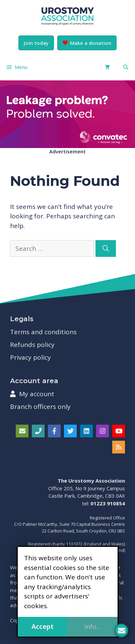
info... (92, 627)
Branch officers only (40, 407)
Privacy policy (30, 357)
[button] (126, 67)
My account (32, 394)
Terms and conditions (43, 332)
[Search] (106, 249)
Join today (36, 43)
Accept (43, 627)
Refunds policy (32, 345)
